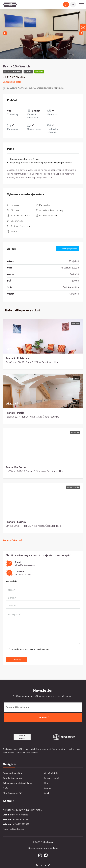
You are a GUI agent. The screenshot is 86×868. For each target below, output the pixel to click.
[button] (81, 33)
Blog (46, 783)
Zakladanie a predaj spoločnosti (18, 783)
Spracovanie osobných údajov (43, 848)
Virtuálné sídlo (51, 773)
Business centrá (52, 778)
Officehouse (47, 842)
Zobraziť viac (13, 540)
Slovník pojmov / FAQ (13, 793)
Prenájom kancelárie (13, 773)
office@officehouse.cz (25, 565)
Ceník (47, 793)
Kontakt (48, 788)
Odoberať (43, 718)
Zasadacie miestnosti (13, 778)
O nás (5, 788)
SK (73, 5)
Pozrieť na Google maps (14, 829)
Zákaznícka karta (12, 82)
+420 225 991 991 (21, 824)
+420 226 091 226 (23, 574)
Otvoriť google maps (68, 249)
